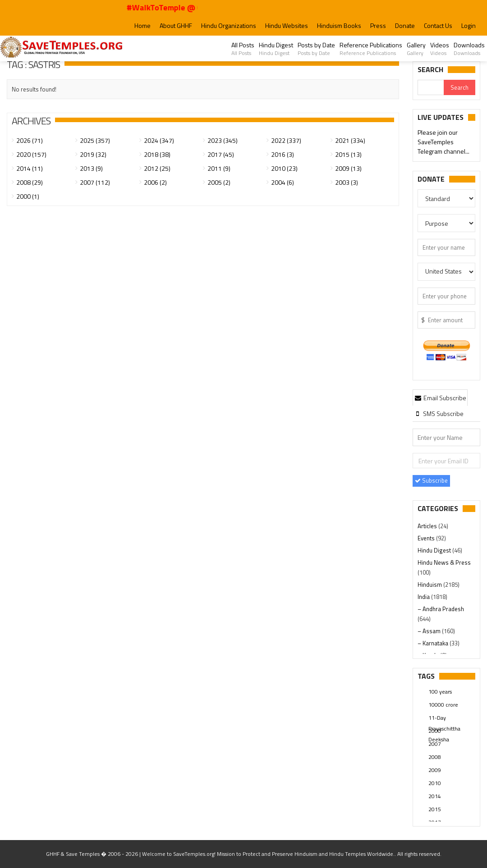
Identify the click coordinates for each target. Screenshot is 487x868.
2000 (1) (28, 196)
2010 (435, 783)
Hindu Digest (276, 49)
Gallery (416, 49)
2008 (435, 757)
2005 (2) (219, 182)
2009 (435, 770)
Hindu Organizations (229, 25)
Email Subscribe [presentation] (440, 398)
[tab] (440, 397)
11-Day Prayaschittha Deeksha (444, 718)
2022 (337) (286, 140)
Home (142, 25)
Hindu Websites (287, 25)
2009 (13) (348, 168)
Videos (440, 49)
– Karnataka (434, 643)
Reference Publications (371, 49)
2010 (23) (284, 168)
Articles (428, 526)
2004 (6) (283, 182)
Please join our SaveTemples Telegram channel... (443, 142)
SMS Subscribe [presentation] (439, 413)
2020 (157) (31, 154)
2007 (435, 744)
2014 (435, 796)
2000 (435, 731)
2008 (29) (30, 182)
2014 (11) (30, 168)
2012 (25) (157, 168)
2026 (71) (30, 140)
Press (378, 25)
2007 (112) (95, 182)
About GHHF (176, 25)
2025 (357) (95, 140)
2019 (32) (93, 154)
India (424, 597)
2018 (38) (157, 154)
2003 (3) (347, 182)
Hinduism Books (339, 25)
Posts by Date (316, 49)
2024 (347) (159, 140)
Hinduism (430, 585)
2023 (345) (223, 140)
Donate (405, 25)
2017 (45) (221, 154)
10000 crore (443, 705)
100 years (440, 692)
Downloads (469, 49)
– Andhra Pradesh (441, 609)
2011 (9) (219, 168)
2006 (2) (155, 182)
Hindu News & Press (444, 562)
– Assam (430, 631)
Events (427, 538)
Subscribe (431, 480)
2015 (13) (348, 154)
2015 (435, 809)
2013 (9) (91, 168)
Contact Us (438, 25)
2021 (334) (350, 140)
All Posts (243, 49)
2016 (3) (283, 154)
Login (469, 25)
